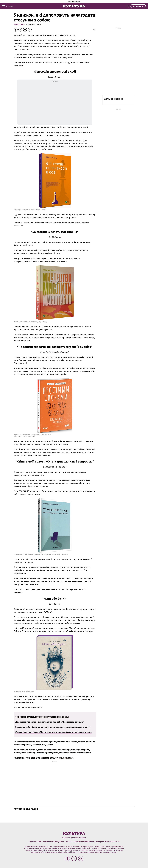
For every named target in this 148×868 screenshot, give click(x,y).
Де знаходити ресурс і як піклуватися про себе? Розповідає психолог (50, 722)
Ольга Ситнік (19, 24)
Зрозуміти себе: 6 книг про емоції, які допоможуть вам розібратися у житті (53, 727)
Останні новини (114, 99)
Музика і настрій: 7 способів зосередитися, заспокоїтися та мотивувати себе (54, 732)
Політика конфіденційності (54, 842)
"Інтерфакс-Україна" (96, 850)
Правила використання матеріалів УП (80, 842)
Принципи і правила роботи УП (108, 842)
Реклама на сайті (35, 842)
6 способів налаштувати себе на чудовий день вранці (42, 717)
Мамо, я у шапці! (65, 758)
